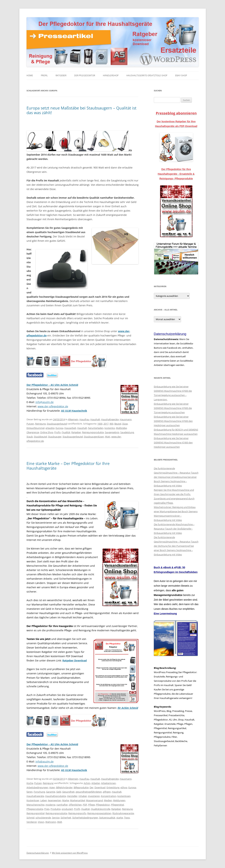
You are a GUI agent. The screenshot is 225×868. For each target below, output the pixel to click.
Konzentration (109, 796)
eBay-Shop (181, 75)
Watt (108, 437)
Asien (52, 787)
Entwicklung (113, 787)
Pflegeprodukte (35, 809)
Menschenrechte (35, 805)
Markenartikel (78, 800)
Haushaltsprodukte (56, 796)
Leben (44, 800)
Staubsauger (55, 437)
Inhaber (83, 796)
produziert (67, 809)
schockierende (43, 818)
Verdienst (32, 822)
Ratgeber (61, 75)
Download (100, 787)
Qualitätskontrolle (101, 809)
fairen (30, 792)
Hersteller (72, 796)
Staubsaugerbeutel (57, 424)
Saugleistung (127, 432)
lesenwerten (55, 800)
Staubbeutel (40, 437)
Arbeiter (96, 783)
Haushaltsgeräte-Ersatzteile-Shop (147, 75)
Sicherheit (66, 818)
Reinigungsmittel (35, 813)
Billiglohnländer (64, 787)
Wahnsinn (51, 822)
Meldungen (119, 800)
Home (30, 75)
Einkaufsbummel (35, 428)
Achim (87, 783)
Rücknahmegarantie (123, 813)
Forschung (39, 792)
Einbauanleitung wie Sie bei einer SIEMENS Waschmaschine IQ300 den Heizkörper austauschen (173, 443)
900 (111, 424)
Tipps (127, 818)
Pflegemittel (117, 805)
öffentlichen (75, 805)
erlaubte (50, 428)
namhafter (62, 805)
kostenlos (110, 428)
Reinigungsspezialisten (99, 813)
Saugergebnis (112, 432)
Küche (30, 783)
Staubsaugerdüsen (94, 437)
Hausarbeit (70, 428)
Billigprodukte (81, 787)
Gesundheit (68, 792)
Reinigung (40, 424)
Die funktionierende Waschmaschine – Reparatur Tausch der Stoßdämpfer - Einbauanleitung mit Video (174, 529)
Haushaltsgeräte (110, 419)
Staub (30, 437)
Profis (57, 432)
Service (56, 818)
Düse (125, 424)
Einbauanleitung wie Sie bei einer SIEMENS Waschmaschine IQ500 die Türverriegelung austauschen (173, 408)
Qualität (66, 432)
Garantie (51, 792)
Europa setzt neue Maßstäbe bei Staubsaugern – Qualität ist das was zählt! (81, 110)
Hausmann (126, 419)
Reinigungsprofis (77, 813)
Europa (59, 428)
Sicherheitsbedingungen (85, 818)
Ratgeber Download (75, 660)
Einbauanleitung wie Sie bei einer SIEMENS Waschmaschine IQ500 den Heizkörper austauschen (173, 421)
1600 (100, 424)
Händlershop (111, 75)
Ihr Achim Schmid (128, 708)
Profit (77, 809)
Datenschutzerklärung (38, 853)
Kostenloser (33, 800)
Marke (66, 800)
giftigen (107, 792)
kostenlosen (124, 796)
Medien (108, 800)
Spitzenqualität (107, 818)
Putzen (30, 424)
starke (120, 818)
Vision (41, 822)
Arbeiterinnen (108, 783)
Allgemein (73, 419)
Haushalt (95, 419)
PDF (85, 805)
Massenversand (94, 800)
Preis (47, 809)
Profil (44, 75)
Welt (60, 822)
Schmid (30, 818)
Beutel (118, 424)
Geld (59, 792)
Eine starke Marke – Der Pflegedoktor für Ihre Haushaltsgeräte (68, 466)
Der (92, 787)
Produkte (56, 809)
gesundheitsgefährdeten (89, 792)
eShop (124, 787)
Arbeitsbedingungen (37, 787)
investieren (94, 796)
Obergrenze (33, 432)
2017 (106, 424)
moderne (50, 805)
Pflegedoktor (103, 805)
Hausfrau (84, 419)
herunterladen (96, 428)
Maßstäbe (121, 428)
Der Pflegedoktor (85, 75)
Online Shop (47, 432)
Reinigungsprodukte (93, 432)
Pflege (92, 805)
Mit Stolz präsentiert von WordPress (70, 853)
